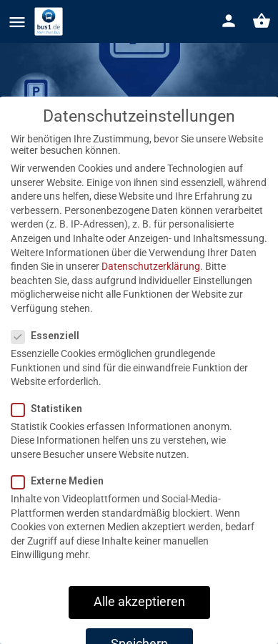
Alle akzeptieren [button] (139, 620)
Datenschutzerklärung (151, 285)
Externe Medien (62, 499)
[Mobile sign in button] (229, 21)
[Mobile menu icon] (17, 22)
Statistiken (51, 427)
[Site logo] (50, 21)
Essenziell (50, 354)
